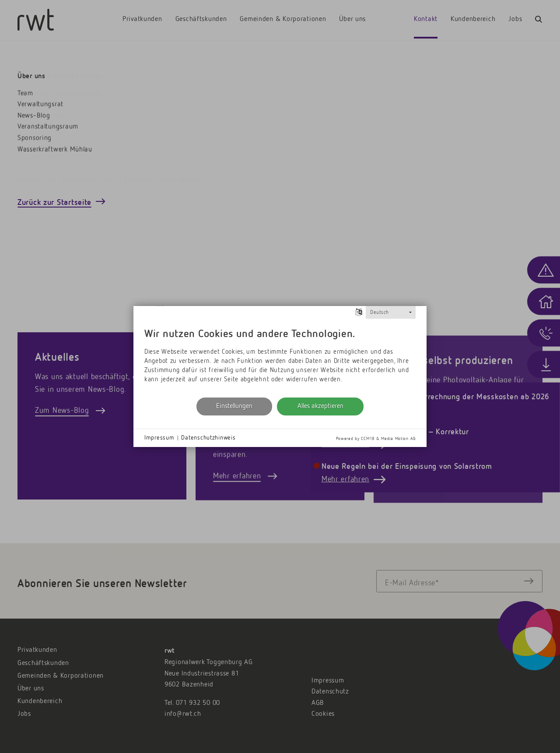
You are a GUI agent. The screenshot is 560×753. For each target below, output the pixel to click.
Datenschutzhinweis (208, 438)
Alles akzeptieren (320, 406)
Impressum (159, 438)
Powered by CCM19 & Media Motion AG (376, 439)
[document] (280, 357)
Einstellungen (234, 406)
